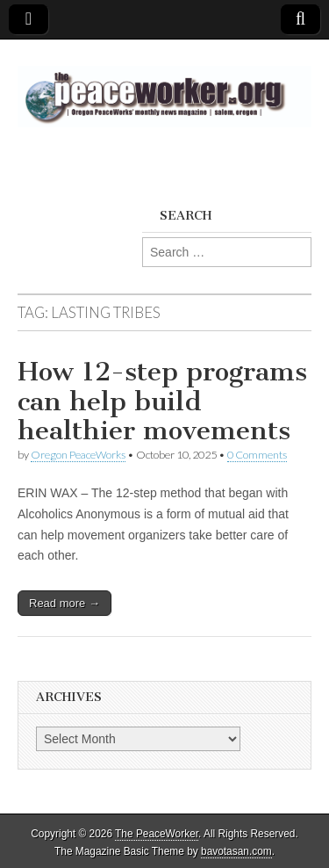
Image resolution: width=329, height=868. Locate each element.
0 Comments (257, 455)
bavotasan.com (236, 851)
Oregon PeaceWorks (78, 455)
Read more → (64, 603)
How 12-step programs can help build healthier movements (162, 401)
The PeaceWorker (157, 834)
